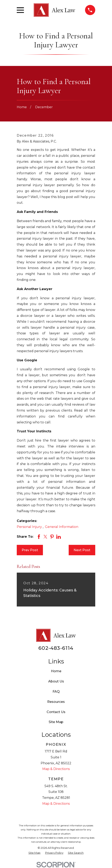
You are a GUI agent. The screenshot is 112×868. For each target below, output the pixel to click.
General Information (62, 527)
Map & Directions (56, 769)
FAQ (56, 692)
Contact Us (56, 712)
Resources (56, 702)
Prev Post (30, 550)
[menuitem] (34, 853)
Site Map (56, 722)
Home (56, 671)
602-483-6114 (56, 648)
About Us (56, 681)
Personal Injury (30, 527)
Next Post (82, 550)
